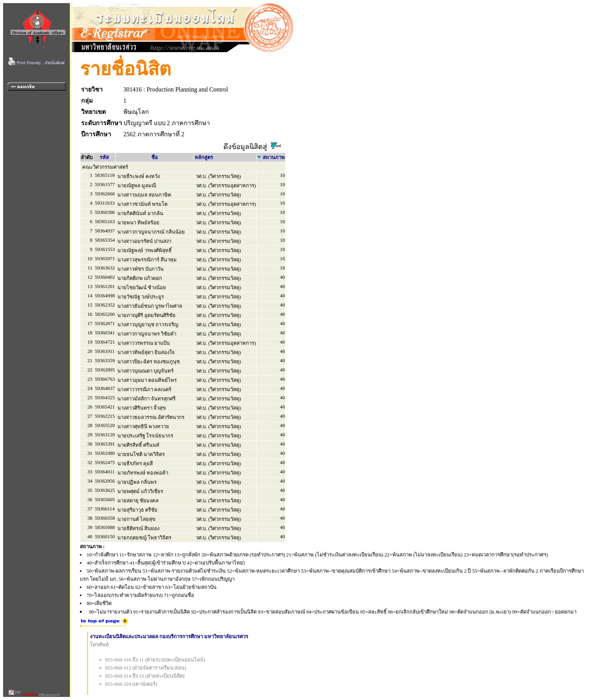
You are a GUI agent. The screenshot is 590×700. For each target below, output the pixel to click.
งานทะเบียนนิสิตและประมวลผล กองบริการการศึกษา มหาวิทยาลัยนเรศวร (169, 636)
